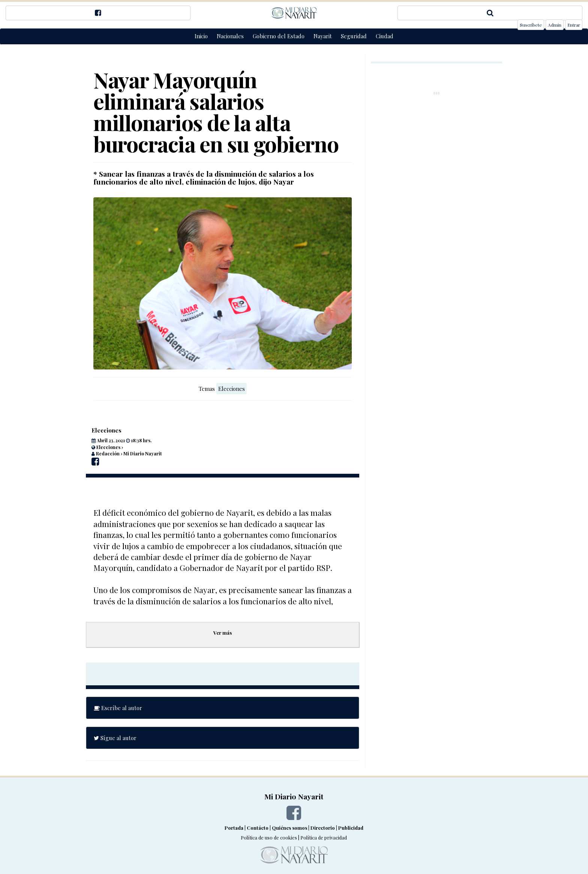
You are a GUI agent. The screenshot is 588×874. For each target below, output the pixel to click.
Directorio (323, 828)
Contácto (258, 828)
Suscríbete (531, 25)
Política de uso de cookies (269, 837)
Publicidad (351, 828)
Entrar (574, 25)
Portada (234, 828)
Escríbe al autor (118, 708)
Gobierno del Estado (279, 36)
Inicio (201, 36)
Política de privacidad (324, 837)
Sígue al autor (115, 738)
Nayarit (323, 36)
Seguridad (354, 36)
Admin (555, 25)
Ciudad (385, 36)
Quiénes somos (289, 828)
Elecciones (232, 389)
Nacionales (230, 36)
